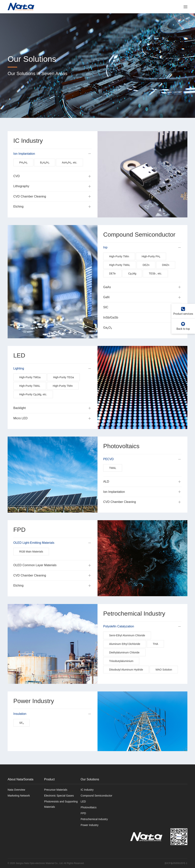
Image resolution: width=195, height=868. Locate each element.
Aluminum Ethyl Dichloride (125, 653)
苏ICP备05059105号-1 (176, 863)
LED (83, 801)
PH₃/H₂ (23, 171)
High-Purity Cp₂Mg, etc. (33, 403)
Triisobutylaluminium (121, 670)
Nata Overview (16, 790)
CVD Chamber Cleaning (30, 205)
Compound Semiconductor (97, 796)
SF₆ (21, 732)
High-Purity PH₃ (151, 265)
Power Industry (90, 825)
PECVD (108, 468)
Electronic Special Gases (59, 796)
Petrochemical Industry (94, 819)
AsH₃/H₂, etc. (70, 171)
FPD (83, 813)
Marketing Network (19, 796)
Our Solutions (90, 779)
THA (155, 653)
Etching (18, 215)
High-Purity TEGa (64, 386)
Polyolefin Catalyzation (119, 635)
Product (49, 779)
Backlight (20, 417)
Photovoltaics (89, 807)
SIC (106, 316)
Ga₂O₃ (108, 336)
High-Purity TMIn (119, 265)
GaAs (107, 296)
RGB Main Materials (31, 561)
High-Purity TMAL (120, 274)
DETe (112, 282)
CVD (17, 185)
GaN (106, 306)
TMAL (113, 477)
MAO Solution (164, 679)
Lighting (19, 377)
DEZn (146, 274)
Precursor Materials (56, 790)
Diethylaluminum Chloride (124, 661)
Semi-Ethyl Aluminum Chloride (127, 644)
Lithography (21, 195)
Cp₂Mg (132, 282)
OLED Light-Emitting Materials (34, 552)
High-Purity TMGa (30, 386)
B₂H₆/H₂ (45, 171)
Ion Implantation (24, 163)
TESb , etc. (155, 282)
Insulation (20, 723)
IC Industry (87, 790)
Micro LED (20, 427)
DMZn (166, 274)
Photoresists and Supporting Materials (61, 804)
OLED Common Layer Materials (35, 574)
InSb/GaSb (111, 326)
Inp (105, 256)
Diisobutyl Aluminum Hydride (126, 679)
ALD (106, 490)
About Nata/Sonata (20, 779)
